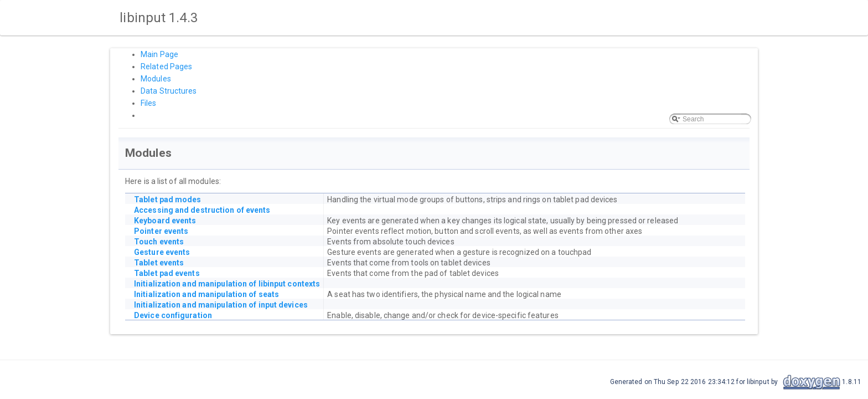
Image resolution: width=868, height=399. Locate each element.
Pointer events (161, 231)
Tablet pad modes (168, 199)
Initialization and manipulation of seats (206, 294)
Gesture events (162, 252)
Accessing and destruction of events (202, 210)
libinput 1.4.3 (157, 18)
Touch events (159, 242)
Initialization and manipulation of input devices (221, 305)
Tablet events (159, 263)
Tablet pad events (167, 273)
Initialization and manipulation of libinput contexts (227, 284)
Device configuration (173, 315)
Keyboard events (165, 221)
